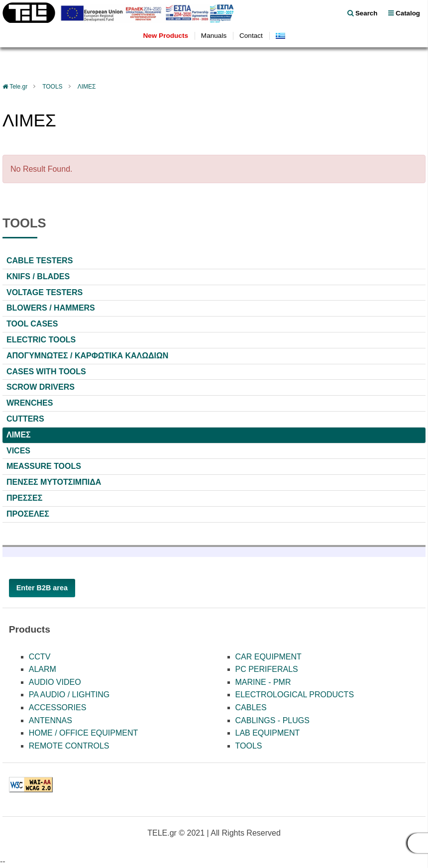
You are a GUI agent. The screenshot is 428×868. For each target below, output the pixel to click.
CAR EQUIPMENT (268, 657)
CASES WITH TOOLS (46, 372)
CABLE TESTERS (40, 261)
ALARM (43, 669)
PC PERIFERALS (267, 669)
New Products (165, 36)
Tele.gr (18, 87)
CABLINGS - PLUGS (272, 720)
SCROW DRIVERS (41, 387)
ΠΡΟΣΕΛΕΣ (28, 514)
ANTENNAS (51, 720)
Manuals (214, 36)
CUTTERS (25, 419)
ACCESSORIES (58, 707)
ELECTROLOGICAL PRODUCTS (295, 695)
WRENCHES (30, 403)
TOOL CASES (32, 324)
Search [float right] (362, 13)
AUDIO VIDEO (55, 682)
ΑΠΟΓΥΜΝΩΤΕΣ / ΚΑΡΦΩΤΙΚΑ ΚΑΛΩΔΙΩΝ (87, 356)
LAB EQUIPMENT (268, 733)
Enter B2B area (42, 588)
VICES (18, 451)
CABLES (251, 707)
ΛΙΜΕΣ (87, 87)
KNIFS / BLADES (38, 276)
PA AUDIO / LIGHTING (69, 695)
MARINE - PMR (263, 682)
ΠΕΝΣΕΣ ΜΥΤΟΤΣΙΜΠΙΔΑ (54, 482)
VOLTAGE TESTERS (45, 292)
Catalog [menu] (404, 13)
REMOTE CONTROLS (69, 746)
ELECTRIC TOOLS (41, 340)
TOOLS (52, 87)
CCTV (40, 657)
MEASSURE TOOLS (44, 466)
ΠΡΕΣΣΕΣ (24, 498)
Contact (251, 36)
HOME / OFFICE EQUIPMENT (84, 733)
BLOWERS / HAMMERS (51, 308)
